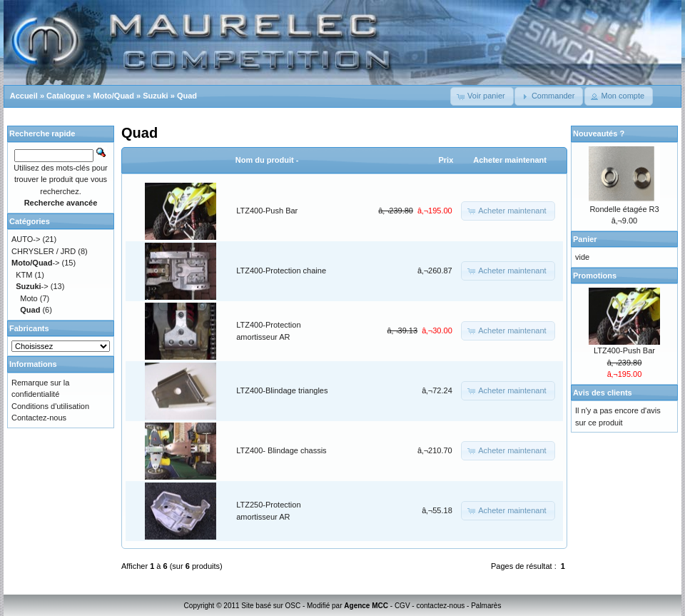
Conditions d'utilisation (50, 406)
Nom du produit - (267, 160)
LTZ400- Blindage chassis (281, 450)
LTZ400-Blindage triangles (282, 390)
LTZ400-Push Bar (267, 211)
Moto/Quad (114, 96)
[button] (482, 96)
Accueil (24, 96)
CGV (402, 606)
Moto (29, 298)
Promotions (595, 276)
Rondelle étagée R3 (624, 209)
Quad (187, 96)
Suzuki (155, 96)
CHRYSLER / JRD (44, 251)
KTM (24, 275)
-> (36, 263)
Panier (585, 239)
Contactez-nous (39, 418)
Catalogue (65, 96)
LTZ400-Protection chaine (281, 271)
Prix (446, 160)
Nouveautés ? (599, 133)
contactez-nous (440, 606)
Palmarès (486, 606)
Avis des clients (603, 393)
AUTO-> (26, 239)
